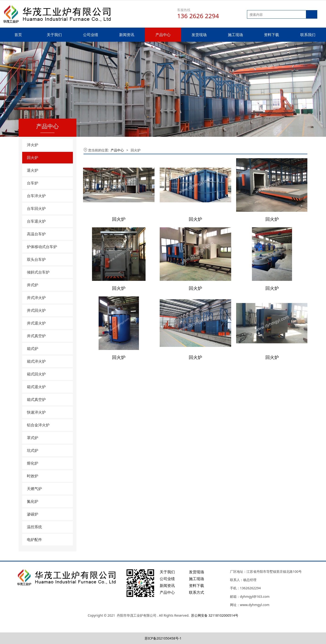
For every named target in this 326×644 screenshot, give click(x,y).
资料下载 (272, 35)
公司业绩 (91, 35)
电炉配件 (34, 540)
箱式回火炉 (36, 374)
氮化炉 (33, 501)
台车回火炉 (36, 208)
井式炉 (33, 285)
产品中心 (163, 35)
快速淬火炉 (36, 412)
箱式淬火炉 (36, 361)
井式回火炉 (36, 310)
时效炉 (33, 476)
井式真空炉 (36, 336)
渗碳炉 (33, 514)
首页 (18, 35)
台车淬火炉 (36, 196)
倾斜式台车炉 (38, 272)
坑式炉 (33, 450)
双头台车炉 (36, 259)
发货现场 (199, 35)
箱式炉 (33, 349)
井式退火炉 (36, 323)
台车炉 (33, 183)
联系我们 (308, 35)
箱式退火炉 (36, 387)
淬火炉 (33, 145)
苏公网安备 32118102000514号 (215, 615)
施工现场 (235, 35)
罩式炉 (33, 438)
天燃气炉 (34, 489)
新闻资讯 (127, 35)
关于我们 (54, 35)
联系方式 (196, 592)
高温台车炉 (36, 234)
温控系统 (34, 527)
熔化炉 (33, 463)
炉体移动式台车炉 (42, 247)
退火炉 (33, 170)
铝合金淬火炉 (38, 425)
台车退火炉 (36, 221)
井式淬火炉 (36, 298)
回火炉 (33, 158)
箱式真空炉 (36, 399)
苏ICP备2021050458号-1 (163, 638)
